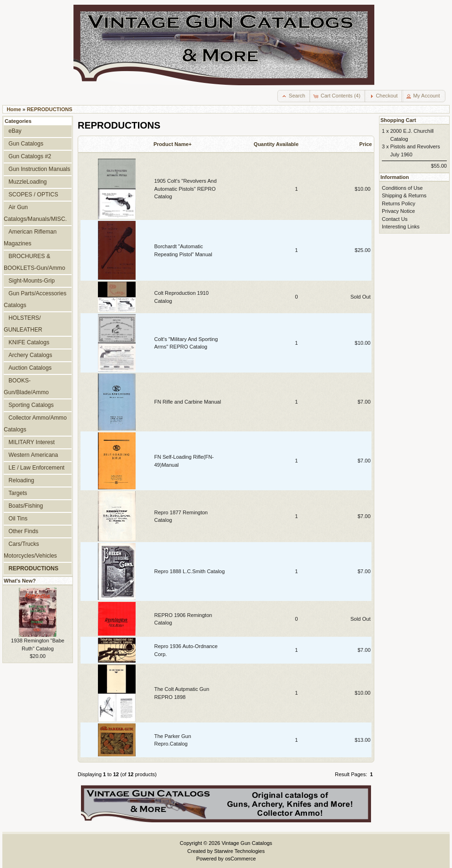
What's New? (20, 581)
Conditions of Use (402, 188)
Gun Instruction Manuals (39, 169)
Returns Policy (399, 203)
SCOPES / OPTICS (33, 195)
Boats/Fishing (26, 506)
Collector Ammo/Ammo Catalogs (35, 424)
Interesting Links (401, 227)
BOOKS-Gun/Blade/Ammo (26, 386)
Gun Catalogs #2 (30, 156)
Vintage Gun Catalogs (247, 843)
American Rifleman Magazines (30, 238)
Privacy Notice (398, 211)
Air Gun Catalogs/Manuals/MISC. (35, 213)
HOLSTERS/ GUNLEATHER (23, 324)
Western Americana (33, 455)
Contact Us (395, 219)
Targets (18, 493)
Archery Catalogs (30, 355)
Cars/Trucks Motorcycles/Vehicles (30, 550)
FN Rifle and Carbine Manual (188, 402)
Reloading (21, 480)
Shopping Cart (398, 120)
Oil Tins (18, 519)
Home (14, 109)
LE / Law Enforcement (36, 468)
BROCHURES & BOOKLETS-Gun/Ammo (34, 262)
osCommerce (240, 859)
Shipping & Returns (404, 195)
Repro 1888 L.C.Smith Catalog (190, 571)
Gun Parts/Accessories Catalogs (35, 299)
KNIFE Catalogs (29, 342)
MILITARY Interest (32, 442)
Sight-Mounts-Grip (32, 281)
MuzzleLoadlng (28, 182)
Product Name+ (173, 144)
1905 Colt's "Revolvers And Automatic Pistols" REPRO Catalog (186, 189)
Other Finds (23, 531)
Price (366, 144)
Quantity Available (276, 144)
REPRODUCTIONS (50, 109)
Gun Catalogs (26, 144)
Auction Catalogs (30, 368)
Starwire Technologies (239, 851)
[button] (294, 96)
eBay (15, 131)
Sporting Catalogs (31, 405)
